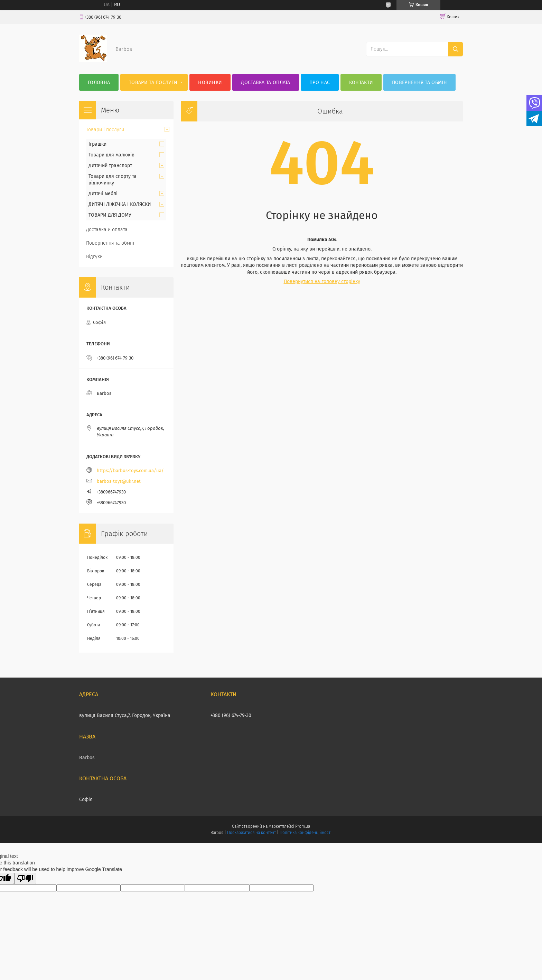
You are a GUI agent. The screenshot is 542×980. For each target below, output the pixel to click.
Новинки (210, 83)
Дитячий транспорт (110, 166)
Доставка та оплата (265, 83)
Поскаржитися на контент (251, 833)
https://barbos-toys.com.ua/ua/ (130, 470)
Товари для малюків (111, 155)
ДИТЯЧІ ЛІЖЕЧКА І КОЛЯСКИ (120, 204)
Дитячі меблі (103, 194)
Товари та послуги (153, 83)
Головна (99, 83)
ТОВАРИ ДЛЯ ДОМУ (110, 215)
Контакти (361, 83)
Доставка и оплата (107, 230)
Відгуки (94, 257)
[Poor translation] (25, 878)
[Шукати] (456, 49)
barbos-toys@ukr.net (119, 481)
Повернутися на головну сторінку (322, 282)
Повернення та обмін (419, 83)
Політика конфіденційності (306, 833)
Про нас (320, 83)
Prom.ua (303, 826)
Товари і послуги (105, 130)
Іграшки (97, 144)
